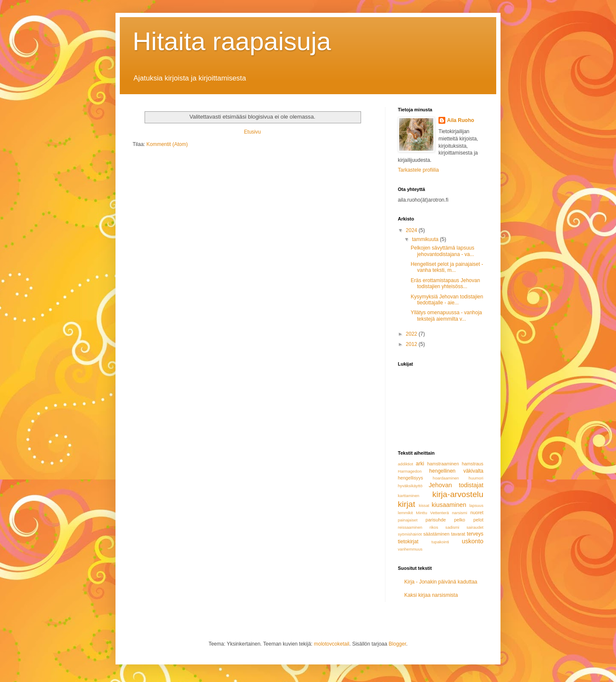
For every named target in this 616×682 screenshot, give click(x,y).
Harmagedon (410, 471)
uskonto (473, 541)
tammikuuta (426, 239)
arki (420, 464)
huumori (476, 478)
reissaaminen (410, 527)
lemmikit (405, 513)
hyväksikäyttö (410, 486)
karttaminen (409, 496)
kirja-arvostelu (458, 494)
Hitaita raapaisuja (232, 41)
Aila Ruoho (461, 120)
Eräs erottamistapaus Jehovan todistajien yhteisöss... (445, 283)
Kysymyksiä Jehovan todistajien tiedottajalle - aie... (447, 300)
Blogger (398, 644)
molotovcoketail (332, 644)
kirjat (407, 504)
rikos (434, 527)
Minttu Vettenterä (432, 513)
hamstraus (473, 464)
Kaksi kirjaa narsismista (431, 595)
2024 (412, 230)
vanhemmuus (410, 549)
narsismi (460, 513)
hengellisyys (410, 478)
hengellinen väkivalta (456, 471)
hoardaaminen (446, 478)
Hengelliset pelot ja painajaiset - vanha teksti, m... (447, 267)
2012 (412, 344)
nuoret (477, 512)
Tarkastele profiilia (418, 170)
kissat (424, 505)
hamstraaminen (443, 464)
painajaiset (408, 520)
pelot (478, 520)
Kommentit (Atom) (167, 144)
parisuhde (436, 520)
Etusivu (252, 132)
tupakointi (440, 542)
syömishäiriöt (410, 534)
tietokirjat (408, 542)
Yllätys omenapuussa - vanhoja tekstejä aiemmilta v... (446, 316)
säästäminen (436, 534)
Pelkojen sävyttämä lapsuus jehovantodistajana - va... (443, 251)
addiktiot (406, 464)
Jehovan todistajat (456, 485)
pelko (460, 520)
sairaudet (475, 527)
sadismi (452, 527)
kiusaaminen (449, 505)
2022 (412, 334)
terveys (475, 534)
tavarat (458, 534)
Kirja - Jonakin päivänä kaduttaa (441, 582)
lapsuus (476, 505)
